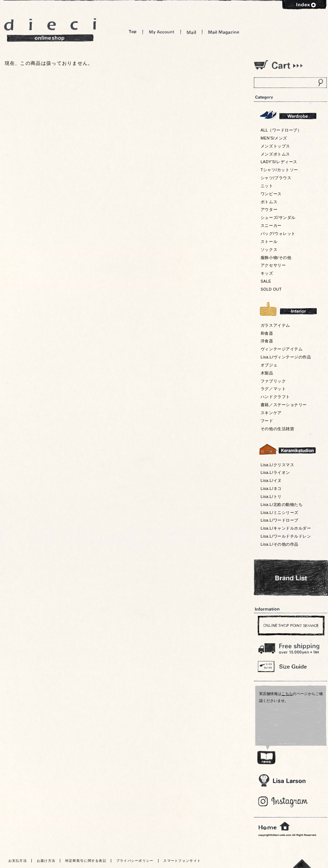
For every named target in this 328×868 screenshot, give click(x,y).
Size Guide (290, 666)
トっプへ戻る (302, 863)
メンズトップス (275, 146)
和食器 (267, 333)
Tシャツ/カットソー (279, 170)
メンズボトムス (275, 154)
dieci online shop (50, 30)
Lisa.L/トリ (271, 496)
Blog (283, 802)
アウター (269, 209)
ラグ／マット (273, 389)
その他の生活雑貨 (277, 429)
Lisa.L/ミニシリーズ (280, 512)
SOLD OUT (271, 289)
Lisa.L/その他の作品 (280, 544)
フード (267, 421)
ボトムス (269, 202)
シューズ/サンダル (278, 217)
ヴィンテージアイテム (282, 349)
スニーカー (271, 225)
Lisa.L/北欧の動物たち (282, 504)
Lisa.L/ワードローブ (280, 520)
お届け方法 (46, 861)
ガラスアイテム (275, 325)
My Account (162, 32)
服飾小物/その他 (276, 258)
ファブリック (273, 381)
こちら (287, 694)
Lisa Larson (282, 780)
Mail (191, 32)
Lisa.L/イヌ (271, 480)
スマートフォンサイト (182, 861)
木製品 (267, 373)
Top (133, 32)
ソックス (269, 250)
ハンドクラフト (275, 397)
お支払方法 (18, 861)
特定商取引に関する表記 (86, 861)
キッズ (267, 273)
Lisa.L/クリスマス (277, 465)
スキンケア (271, 413)
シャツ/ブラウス (276, 178)
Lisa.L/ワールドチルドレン (286, 536)
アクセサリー (273, 265)
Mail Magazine (224, 32)
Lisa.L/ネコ (271, 488)
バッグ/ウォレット (278, 233)
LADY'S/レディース (279, 162)
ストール (269, 241)
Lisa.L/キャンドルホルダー (286, 528)
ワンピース (271, 194)
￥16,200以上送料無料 (290, 647)
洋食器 (267, 341)
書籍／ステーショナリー (284, 405)
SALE (266, 281)
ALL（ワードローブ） (281, 130)
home (274, 826)
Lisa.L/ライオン (275, 472)
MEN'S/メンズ (274, 138)
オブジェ (269, 365)
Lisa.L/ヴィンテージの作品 (286, 357)
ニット (267, 186)
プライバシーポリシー (135, 861)
